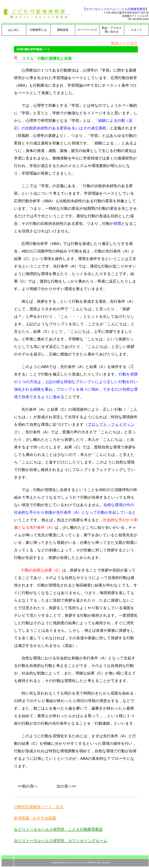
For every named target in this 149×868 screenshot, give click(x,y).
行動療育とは (38, 30)
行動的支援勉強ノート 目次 (39, 807)
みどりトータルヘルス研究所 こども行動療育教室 (58, 829)
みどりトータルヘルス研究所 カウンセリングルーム (61, 841)
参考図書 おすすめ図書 (35, 818)
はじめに (14, 30)
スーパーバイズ (87, 30)
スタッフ (136, 30)
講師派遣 (63, 30)
